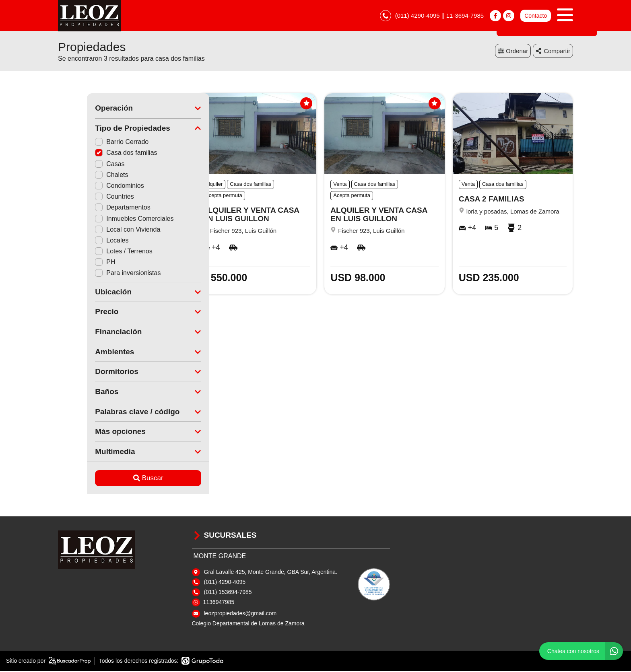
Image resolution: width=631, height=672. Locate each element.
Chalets (82, 176)
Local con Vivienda (99, 231)
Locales (83, 241)
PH (76, 263)
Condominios (90, 187)
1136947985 (219, 603)
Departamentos (94, 209)
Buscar (119, 479)
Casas (81, 165)
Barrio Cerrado (93, 143)
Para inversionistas (99, 274)
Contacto (536, 16)
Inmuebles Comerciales (105, 219)
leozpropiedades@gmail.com (240, 614)
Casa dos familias (97, 154)
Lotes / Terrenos (95, 252)
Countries (85, 198)
